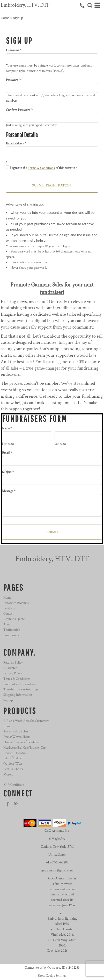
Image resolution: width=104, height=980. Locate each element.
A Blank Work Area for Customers (26, 721)
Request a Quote (14, 619)
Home (5, 18)
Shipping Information (18, 695)
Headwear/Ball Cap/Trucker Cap (24, 748)
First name (8, 444)
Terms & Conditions (41, 168)
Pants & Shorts (13, 769)
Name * (7, 428)
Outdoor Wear (13, 764)
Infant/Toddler (13, 758)
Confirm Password (18, 110)
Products (9, 609)
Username (13, 50)
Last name (60, 444)
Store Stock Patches (16, 732)
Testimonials (12, 630)
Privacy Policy (13, 673)
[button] (90, 5)
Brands (8, 726)
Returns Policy (13, 663)
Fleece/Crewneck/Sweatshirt (22, 742)
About (8, 624)
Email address (15, 144)
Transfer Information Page (21, 689)
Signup (8, 700)
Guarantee (10, 668)
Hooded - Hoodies (15, 753)
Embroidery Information (20, 684)
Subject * (8, 472)
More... (8, 775)
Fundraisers (11, 635)
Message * (9, 491)
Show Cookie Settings (52, 976)
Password (12, 80)
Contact (8, 614)
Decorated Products (16, 603)
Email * (7, 453)
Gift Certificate (14, 785)
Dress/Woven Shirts (17, 737)
